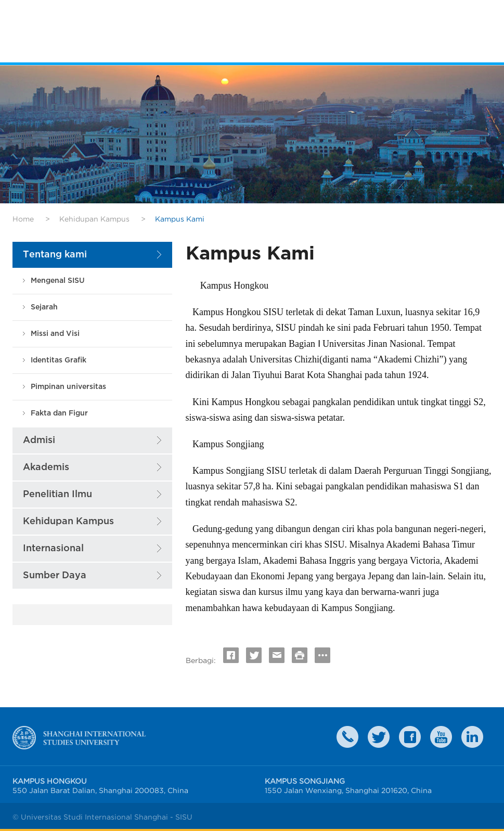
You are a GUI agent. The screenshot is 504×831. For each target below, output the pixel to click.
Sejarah (44, 307)
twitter (379, 737)
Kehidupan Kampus (94, 219)
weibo (441, 737)
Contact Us (347, 737)
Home (23, 219)
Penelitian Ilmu (57, 494)
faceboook (410, 737)
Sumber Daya (55, 575)
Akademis (46, 467)
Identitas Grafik (59, 360)
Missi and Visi (55, 334)
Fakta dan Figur (59, 413)
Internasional (53, 548)
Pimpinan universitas (68, 387)
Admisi (39, 440)
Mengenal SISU (58, 281)
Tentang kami (55, 255)
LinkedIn (472, 737)
